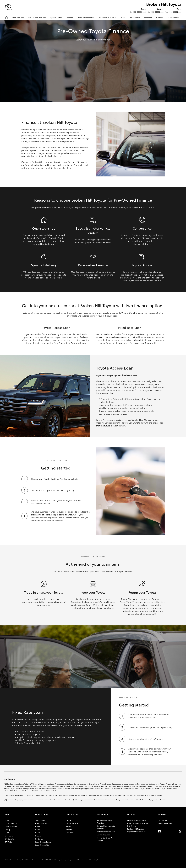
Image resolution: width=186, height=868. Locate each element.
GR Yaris (8, 842)
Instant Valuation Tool (106, 832)
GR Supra (9, 836)
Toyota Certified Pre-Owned (105, 839)
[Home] (7, 18)
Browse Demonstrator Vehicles (106, 827)
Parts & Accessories (86, 17)
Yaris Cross (40, 820)
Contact (160, 17)
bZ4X (38, 833)
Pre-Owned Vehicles (37, 17)
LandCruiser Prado (43, 842)
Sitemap (57, 860)
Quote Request (103, 835)
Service (70, 17)
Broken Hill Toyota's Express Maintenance (136, 830)
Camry (7, 829)
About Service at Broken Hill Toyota (137, 825)
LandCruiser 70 (72, 823)
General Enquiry (165, 823)
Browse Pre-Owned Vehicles (105, 821)
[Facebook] (159, 831)
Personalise (135, 17)
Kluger (38, 836)
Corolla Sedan (11, 826)
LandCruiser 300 (42, 845)
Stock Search (173, 17)
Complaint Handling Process (92, 860)
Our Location (164, 820)
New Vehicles (18, 17)
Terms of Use (76, 860)
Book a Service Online (137, 820)
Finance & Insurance (108, 17)
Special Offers (56, 17)
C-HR (38, 826)
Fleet (123, 17)
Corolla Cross (41, 823)
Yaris (7, 820)
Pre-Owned (102, 815)
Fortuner (39, 839)
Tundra (69, 829)
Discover (148, 17)
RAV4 (38, 829)
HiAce (69, 826)
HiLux (68, 820)
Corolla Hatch (11, 823)
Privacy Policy (66, 860)
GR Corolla (9, 839)
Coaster (69, 833)
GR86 (7, 833)
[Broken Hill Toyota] (8, 7)
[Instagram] (180, 831)
